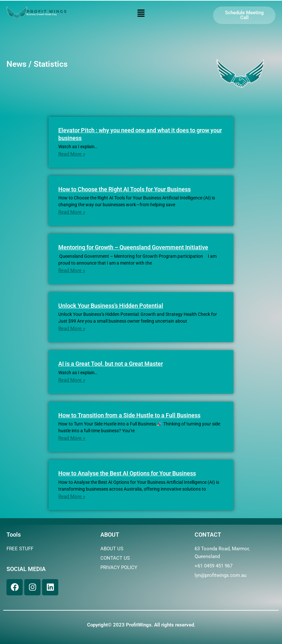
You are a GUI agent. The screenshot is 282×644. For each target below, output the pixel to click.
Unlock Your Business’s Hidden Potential (111, 306)
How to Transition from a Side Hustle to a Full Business (129, 415)
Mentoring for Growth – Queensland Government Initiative (133, 247)
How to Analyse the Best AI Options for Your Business (127, 473)
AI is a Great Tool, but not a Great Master (111, 364)
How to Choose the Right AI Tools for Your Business (124, 189)
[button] (141, 14)
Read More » (72, 154)
